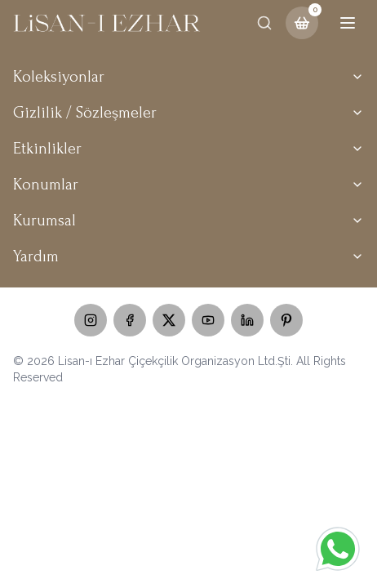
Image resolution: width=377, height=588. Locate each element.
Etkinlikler (188, 149)
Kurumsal (188, 220)
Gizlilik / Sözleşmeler (188, 113)
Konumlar (188, 185)
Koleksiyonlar (188, 77)
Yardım (188, 256)
